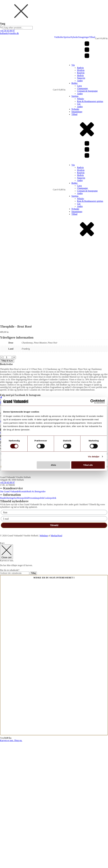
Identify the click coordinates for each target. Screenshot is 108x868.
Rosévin (81, 73)
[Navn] (54, 580)
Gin (79, 104)
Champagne (82, 88)
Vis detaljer (94, 456)
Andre (80, 81)
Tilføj (33, 699)
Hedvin (80, 75)
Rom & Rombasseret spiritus (90, 101)
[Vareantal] (8, 484)
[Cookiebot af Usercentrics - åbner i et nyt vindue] (92, 401)
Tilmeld (54, 593)
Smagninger (84, 37)
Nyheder (74, 37)
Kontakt (23, 559)
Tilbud (92, 37)
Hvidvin (81, 70)
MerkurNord (56, 662)
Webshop (44, 662)
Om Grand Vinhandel (10, 559)
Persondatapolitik (36, 565)
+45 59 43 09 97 (7, 31)
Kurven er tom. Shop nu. (11, 867)
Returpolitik (23, 565)
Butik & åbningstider (36, 559)
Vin (56, 37)
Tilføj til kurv (7, 487)
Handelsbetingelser (9, 565)
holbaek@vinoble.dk (9, 33)
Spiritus (67, 37)
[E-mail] (54, 586)
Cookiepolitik (50, 565)
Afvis (54, 465)
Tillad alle (88, 465)
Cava (79, 86)
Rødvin (80, 68)
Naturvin (81, 78)
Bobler (60, 37)
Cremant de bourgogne (87, 91)
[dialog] (54, 15)
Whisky (81, 99)
